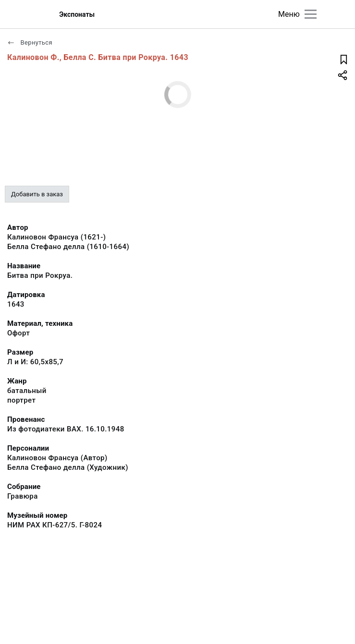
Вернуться (30, 42)
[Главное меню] (311, 14)
